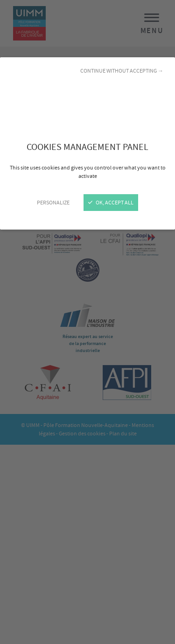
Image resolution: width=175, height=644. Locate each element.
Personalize (53, 203)
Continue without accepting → (122, 71)
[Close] (87, 322)
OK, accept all (111, 203)
